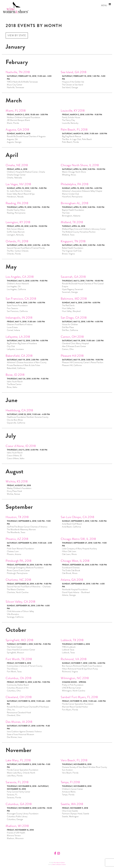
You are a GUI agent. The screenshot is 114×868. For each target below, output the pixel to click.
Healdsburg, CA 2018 (19, 410)
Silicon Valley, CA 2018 (21, 602)
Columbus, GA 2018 (19, 804)
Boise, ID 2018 (15, 375)
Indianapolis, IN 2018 (19, 318)
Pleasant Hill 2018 (72, 356)
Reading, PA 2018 (17, 203)
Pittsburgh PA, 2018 (19, 561)
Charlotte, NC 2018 (18, 580)
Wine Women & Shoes (59, 863)
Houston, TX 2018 (17, 517)
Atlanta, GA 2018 (72, 580)
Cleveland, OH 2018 (19, 697)
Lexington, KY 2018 (18, 222)
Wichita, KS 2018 (17, 481)
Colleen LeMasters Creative (59, 864)
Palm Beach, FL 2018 (74, 130)
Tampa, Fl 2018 (70, 782)
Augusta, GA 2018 (17, 130)
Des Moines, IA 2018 (19, 722)
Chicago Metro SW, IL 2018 (78, 539)
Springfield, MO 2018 (20, 640)
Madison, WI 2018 (17, 826)
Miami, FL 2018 (16, 111)
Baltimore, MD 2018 (74, 299)
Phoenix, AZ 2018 (17, 539)
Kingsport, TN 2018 (73, 241)
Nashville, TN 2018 (18, 72)
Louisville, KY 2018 (73, 111)
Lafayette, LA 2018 (18, 337)
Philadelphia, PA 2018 (75, 184)
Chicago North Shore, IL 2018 (80, 165)
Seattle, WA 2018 (72, 804)
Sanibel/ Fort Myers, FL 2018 (79, 697)
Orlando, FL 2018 (17, 241)
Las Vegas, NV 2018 (18, 184)
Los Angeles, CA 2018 (20, 277)
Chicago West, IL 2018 (75, 561)
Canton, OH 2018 (72, 337)
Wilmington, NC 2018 (75, 678)
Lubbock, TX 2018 (72, 640)
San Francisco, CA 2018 (21, 299)
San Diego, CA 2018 (74, 318)
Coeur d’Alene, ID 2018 (21, 446)
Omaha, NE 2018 (17, 165)
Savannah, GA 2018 (73, 277)
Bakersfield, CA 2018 (19, 356)
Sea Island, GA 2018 (74, 72)
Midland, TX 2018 (72, 222)
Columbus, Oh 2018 (19, 678)
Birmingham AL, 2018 (75, 203)
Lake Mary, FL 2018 (18, 760)
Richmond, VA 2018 (74, 659)
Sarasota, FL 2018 (17, 782)
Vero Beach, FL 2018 (74, 760)
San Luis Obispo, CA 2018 (77, 517)
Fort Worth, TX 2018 (19, 659)
